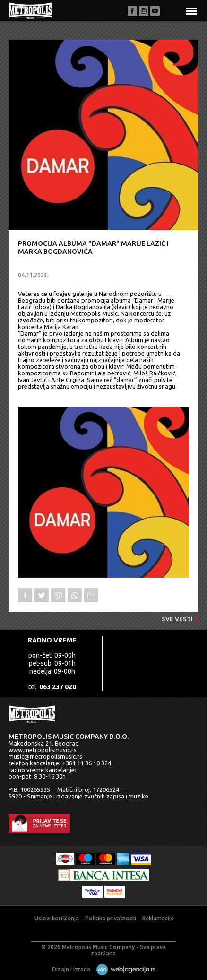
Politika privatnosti (111, 918)
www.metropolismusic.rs (43, 750)
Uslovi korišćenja (57, 918)
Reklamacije (158, 918)
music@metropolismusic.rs (45, 756)
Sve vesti (180, 619)
